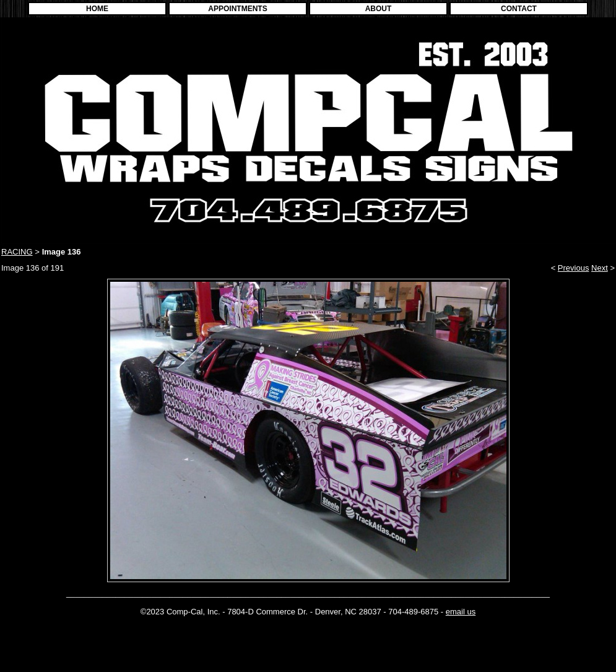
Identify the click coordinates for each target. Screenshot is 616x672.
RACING (17, 252)
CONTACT (519, 9)
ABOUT (379, 9)
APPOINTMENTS (237, 9)
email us (461, 612)
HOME (97, 9)
